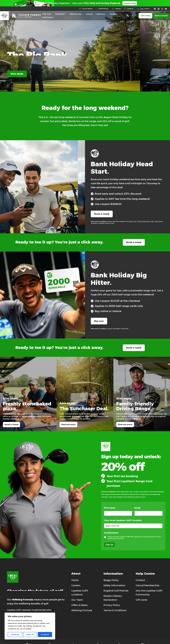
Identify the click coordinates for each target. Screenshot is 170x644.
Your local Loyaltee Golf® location (123, 520)
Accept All (45, 634)
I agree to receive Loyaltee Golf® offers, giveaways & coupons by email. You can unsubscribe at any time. (134, 538)
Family (114, 14)
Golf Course (48, 18)
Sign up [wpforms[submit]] (109, 545)
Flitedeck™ (61, 14)
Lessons (89, 14)
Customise (15, 634)
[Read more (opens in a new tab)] (87, 9)
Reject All (30, 634)
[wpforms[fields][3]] (148, 513)
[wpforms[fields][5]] (105, 537)
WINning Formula (23, 600)
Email (138, 508)
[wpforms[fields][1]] (118, 513)
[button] (128, 16)
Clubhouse (101, 14)
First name (110, 508)
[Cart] (133, 16)
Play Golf (48, 14)
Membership (77, 14)
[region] (30, 626)
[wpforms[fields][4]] (133, 526)
